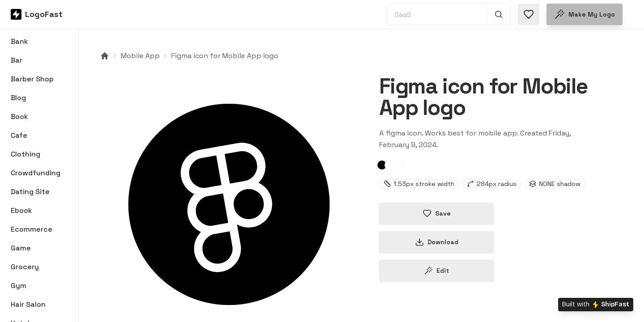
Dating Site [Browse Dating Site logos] (30, 192)
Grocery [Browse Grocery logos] (25, 267)
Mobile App (140, 56)
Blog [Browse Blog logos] (18, 98)
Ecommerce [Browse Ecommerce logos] (32, 229)
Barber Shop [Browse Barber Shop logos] (32, 79)
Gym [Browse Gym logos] (19, 286)
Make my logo (585, 14)
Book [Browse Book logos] (19, 117)
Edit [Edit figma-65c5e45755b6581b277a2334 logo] (436, 271)
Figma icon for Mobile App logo (225, 56)
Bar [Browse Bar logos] (17, 60)
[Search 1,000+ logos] (499, 14)
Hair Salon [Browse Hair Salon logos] (28, 304)
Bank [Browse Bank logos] (19, 41)
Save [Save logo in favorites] (437, 213)
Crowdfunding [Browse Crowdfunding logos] (36, 173)
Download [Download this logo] (437, 242)
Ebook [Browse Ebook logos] (21, 210)
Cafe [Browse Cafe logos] (19, 135)
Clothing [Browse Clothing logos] (25, 154)
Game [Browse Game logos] (21, 248)
